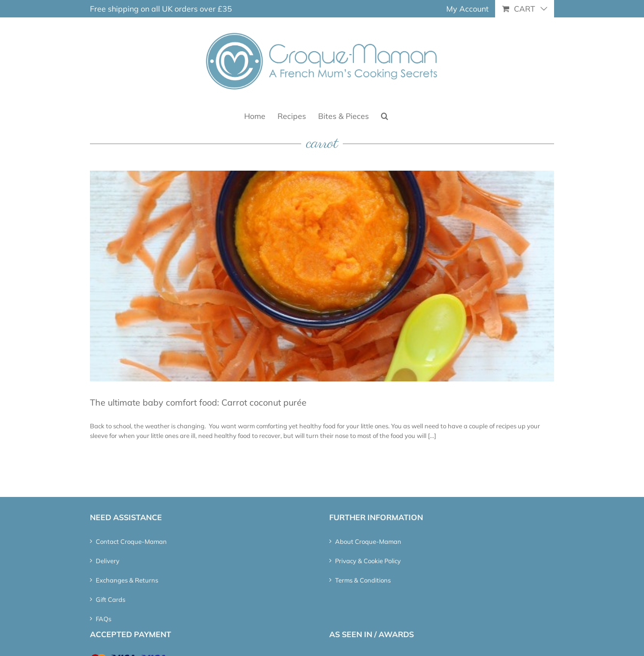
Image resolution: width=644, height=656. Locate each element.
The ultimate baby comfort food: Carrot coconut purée (198, 402)
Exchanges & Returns (127, 580)
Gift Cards (110, 599)
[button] (385, 115)
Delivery (108, 561)
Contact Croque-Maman (131, 541)
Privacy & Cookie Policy (368, 561)
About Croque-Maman (368, 541)
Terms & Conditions (363, 580)
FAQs (103, 619)
